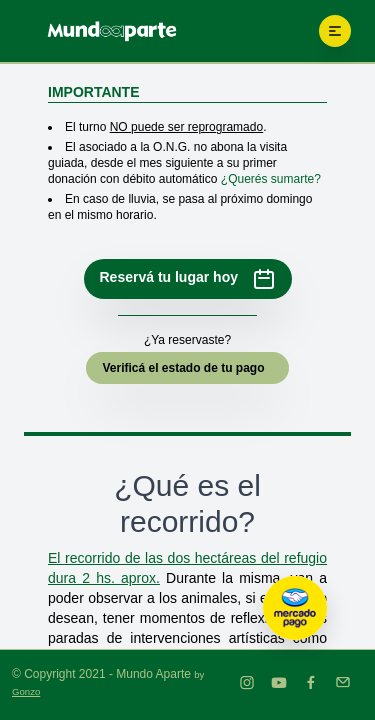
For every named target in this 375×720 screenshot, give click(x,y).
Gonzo (26, 691)
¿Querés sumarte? (271, 179)
